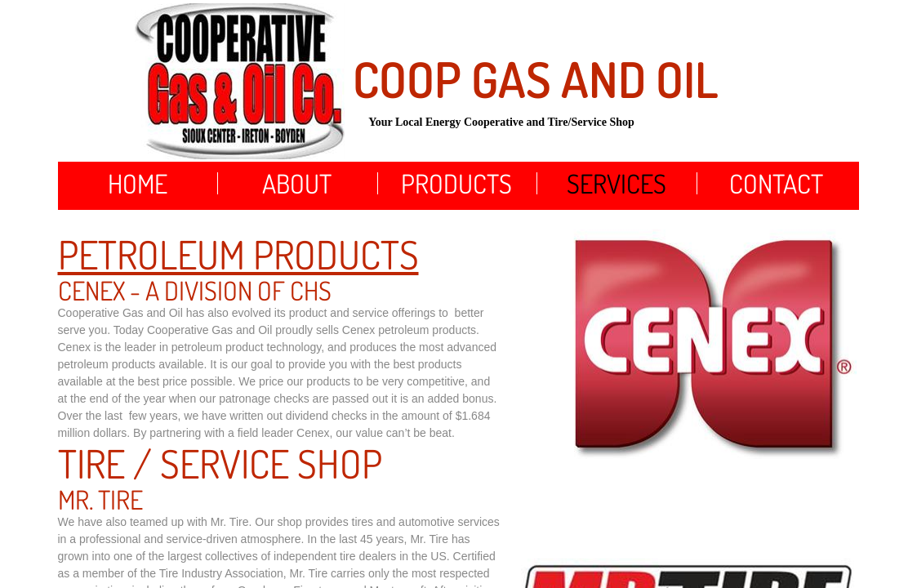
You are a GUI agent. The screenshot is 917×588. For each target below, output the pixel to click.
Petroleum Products (238, 254)
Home (138, 183)
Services (617, 183)
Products (456, 183)
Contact (776, 183)
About (297, 183)
